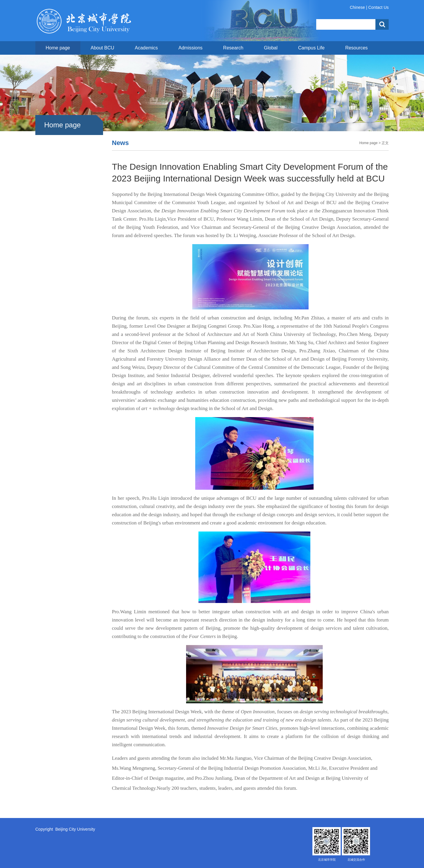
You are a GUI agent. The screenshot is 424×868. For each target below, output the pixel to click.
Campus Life (312, 48)
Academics (146, 48)
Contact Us (379, 7)
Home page (58, 48)
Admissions (191, 48)
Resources (356, 48)
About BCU (102, 48)
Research (233, 48)
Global (271, 48)
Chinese (357, 7)
